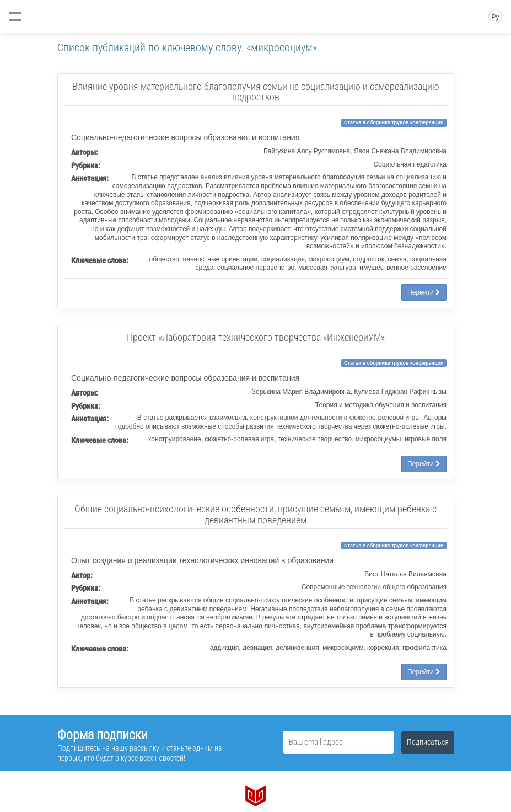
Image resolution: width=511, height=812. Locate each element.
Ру (495, 17)
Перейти (424, 292)
